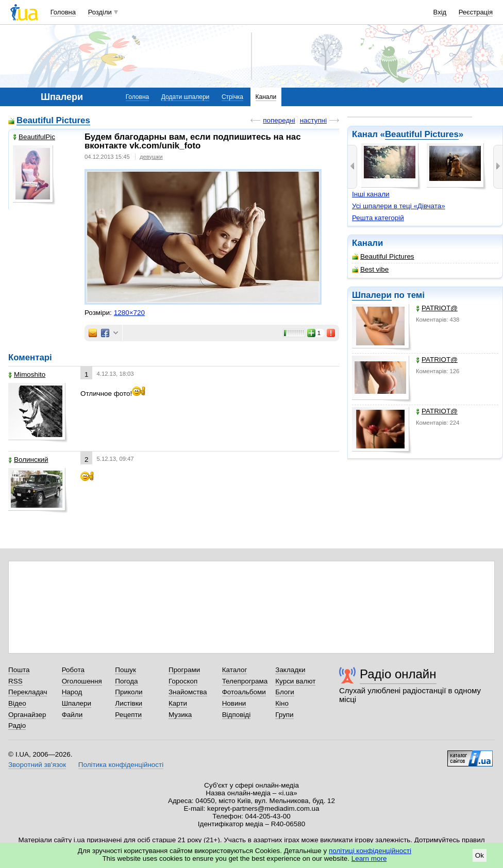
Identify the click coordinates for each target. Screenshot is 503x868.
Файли (72, 715)
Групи (284, 715)
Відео (17, 703)
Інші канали (371, 194)
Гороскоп (183, 681)
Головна (63, 12)
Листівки (129, 703)
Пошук (125, 670)
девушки (151, 157)
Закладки (290, 670)
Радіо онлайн (398, 674)
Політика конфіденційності (121, 765)
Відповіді (237, 715)
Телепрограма (245, 681)
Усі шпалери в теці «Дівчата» (399, 206)
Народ (72, 692)
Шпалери (372, 295)
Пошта (19, 670)
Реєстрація (476, 12)
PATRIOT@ (437, 308)
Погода (126, 681)
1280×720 (129, 313)
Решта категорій (378, 218)
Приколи (129, 692)
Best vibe (370, 269)
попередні (279, 120)
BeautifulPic (34, 137)
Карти (178, 703)
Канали (266, 97)
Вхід (440, 12)
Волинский (28, 460)
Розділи (100, 12)
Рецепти (128, 715)
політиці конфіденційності (370, 851)
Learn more (369, 858)
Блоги (285, 692)
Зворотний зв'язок (37, 765)
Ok (480, 855)
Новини (234, 703)
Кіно (282, 703)
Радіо (17, 725)
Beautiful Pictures (422, 134)
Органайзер (27, 715)
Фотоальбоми (244, 692)
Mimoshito (27, 374)
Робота (73, 670)
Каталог (235, 670)
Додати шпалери (185, 97)
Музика (180, 715)
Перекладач (28, 692)
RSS (15, 681)
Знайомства (188, 692)
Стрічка (232, 97)
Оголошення (82, 681)
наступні (313, 120)
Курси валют (295, 681)
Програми (184, 670)
